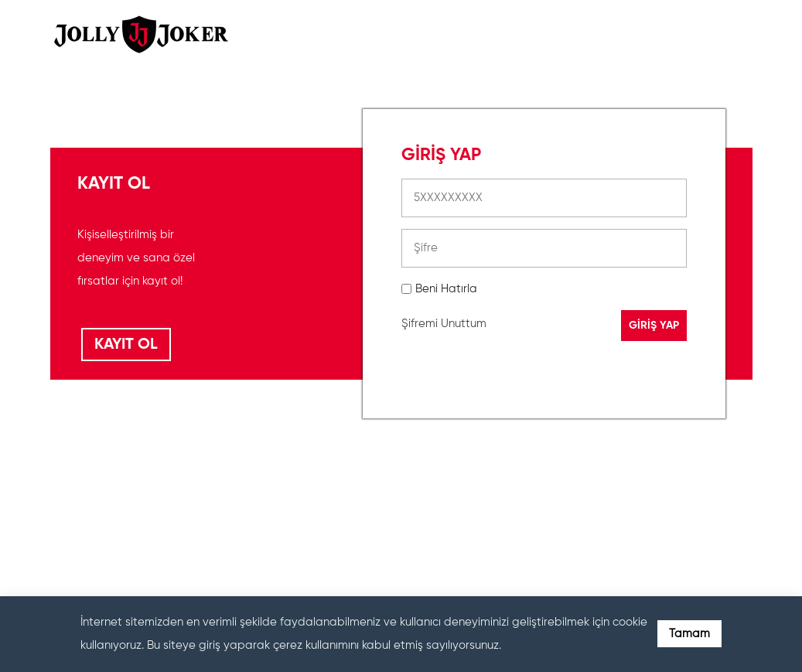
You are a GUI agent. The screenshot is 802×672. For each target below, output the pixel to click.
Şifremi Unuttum (444, 324)
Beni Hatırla (446, 289)
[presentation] (519, 505)
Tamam (689, 634)
